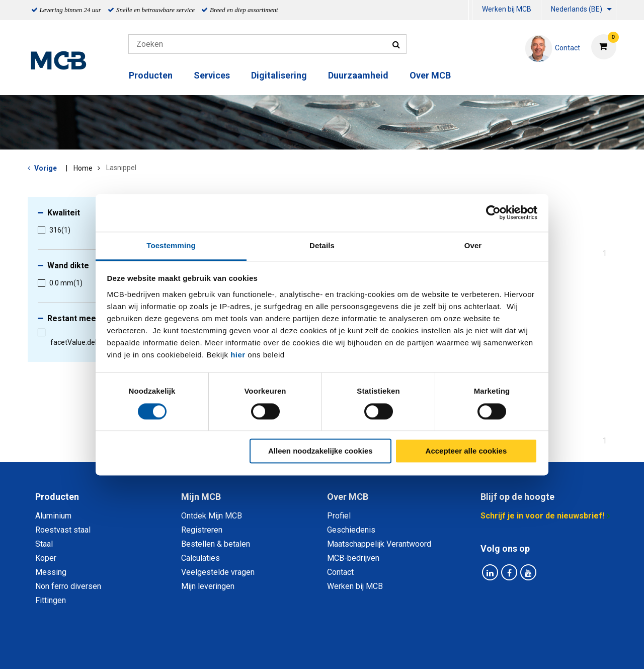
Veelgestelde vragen (218, 572)
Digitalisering (279, 75)
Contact (340, 572)
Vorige (46, 168)
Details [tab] (322, 245)
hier (238, 355)
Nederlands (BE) (577, 9)
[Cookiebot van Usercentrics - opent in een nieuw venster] (493, 212)
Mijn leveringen (208, 586)
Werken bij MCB (507, 9)
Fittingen (51, 600)
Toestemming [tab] (171, 245)
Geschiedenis (351, 530)
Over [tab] (473, 245)
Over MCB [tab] (348, 497)
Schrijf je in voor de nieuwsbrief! (542, 516)
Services (212, 75)
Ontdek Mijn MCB (212, 516)
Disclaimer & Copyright (465, 650)
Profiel (339, 516)
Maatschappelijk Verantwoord (379, 544)
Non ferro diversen (68, 586)
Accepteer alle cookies (466, 451)
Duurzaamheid (358, 75)
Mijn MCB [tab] (201, 497)
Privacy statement (214, 650)
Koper (46, 558)
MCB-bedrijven (353, 558)
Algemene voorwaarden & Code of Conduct (335, 650)
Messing (51, 572)
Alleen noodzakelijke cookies (320, 451)
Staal (44, 544)
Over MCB (430, 75)
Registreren (202, 530)
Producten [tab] (57, 497)
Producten (151, 75)
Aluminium (53, 516)
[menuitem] (470, 10)
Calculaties (200, 558)
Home (83, 168)
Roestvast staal (63, 530)
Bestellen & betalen (216, 544)
